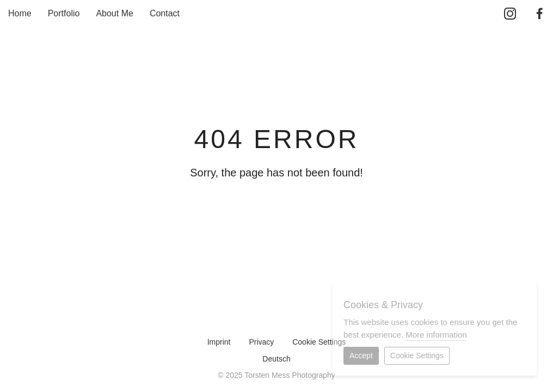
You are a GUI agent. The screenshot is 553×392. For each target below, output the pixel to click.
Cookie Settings (319, 342)
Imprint (219, 342)
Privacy (261, 342)
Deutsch (276, 359)
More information (436, 335)
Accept (361, 356)
